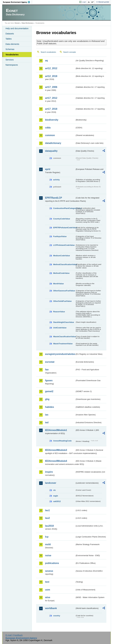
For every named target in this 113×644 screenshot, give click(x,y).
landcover (51, 483)
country (57, 616)
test (47, 582)
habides (49, 407)
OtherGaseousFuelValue (64, 291)
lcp (47, 537)
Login (84, 2)
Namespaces (12, 65)
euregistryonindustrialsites (60, 354)
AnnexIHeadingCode (62, 441)
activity (56, 180)
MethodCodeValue (61, 273)
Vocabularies (12, 55)
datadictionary (53, 143)
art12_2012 (51, 68)
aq (46, 61)
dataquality (51, 151)
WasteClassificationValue (64, 337)
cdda (48, 128)
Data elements (12, 44)
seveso (49, 571)
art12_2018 (51, 76)
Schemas (10, 49)
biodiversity (52, 120)
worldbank (51, 608)
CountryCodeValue (62, 219)
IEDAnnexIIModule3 (56, 450)
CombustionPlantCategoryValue (64, 208)
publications (52, 563)
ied (47, 422)
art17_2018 (51, 109)
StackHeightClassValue (64, 322)
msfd (48, 544)
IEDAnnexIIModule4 (56, 461)
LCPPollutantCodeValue (64, 245)
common (50, 135)
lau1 (47, 510)
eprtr (48, 169)
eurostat (50, 362)
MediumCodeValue (62, 256)
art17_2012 (51, 98)
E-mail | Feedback (14, 635)
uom (48, 590)
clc (54, 490)
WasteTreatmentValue (63, 344)
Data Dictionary (27, 23)
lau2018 (49, 526)
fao (47, 370)
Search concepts (70, 52)
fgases (49, 380)
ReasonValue (59, 312)
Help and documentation (17, 28)
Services (9, 60)
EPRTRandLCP (53, 198)
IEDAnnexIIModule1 (56, 430)
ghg (47, 399)
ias (47, 415)
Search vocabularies (48, 52)
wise (48, 597)
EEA (18, 2)
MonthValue (58, 284)
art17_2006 (51, 87)
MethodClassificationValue (64, 264)
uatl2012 (57, 501)
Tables (9, 39)
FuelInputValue (60, 236)
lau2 (47, 518)
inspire (49, 472)
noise (48, 555)
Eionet (17, 23)
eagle (56, 496)
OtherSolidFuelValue (62, 301)
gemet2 (49, 391)
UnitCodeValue (60, 328)
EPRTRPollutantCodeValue (64, 228)
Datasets (10, 34)
